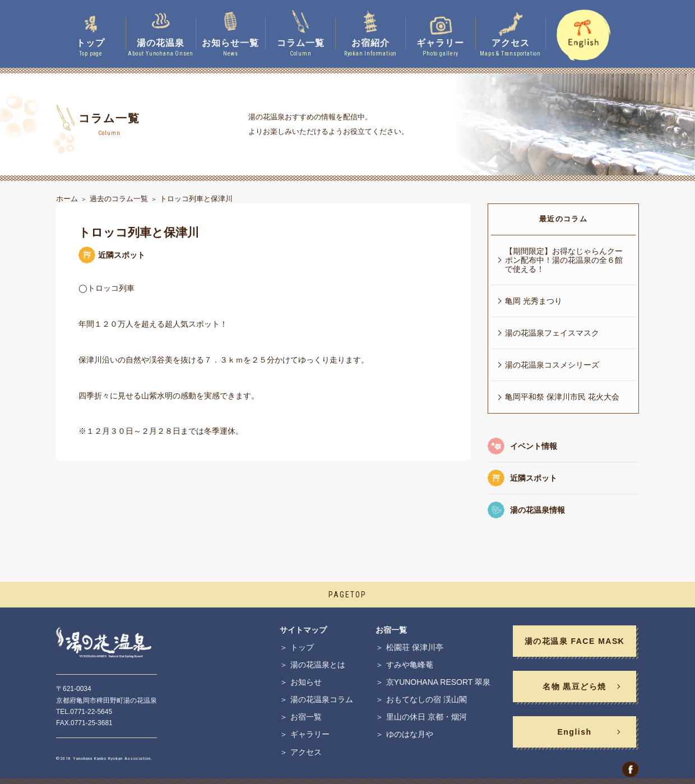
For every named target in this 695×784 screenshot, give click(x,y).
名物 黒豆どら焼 (574, 686)
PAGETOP (347, 595)
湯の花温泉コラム (322, 699)
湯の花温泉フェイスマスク (552, 333)
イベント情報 (534, 446)
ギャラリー (310, 734)
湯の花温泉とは (318, 665)
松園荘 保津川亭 (415, 647)
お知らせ (306, 682)
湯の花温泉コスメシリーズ (552, 365)
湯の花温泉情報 (538, 510)
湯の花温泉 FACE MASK (575, 641)
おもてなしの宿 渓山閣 (427, 699)
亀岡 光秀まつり (534, 301)
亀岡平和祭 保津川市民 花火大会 (562, 397)
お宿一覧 (306, 717)
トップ (302, 647)
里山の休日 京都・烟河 (427, 717)
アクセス (306, 752)
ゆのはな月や (410, 734)
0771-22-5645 (91, 712)
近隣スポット (534, 478)
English (574, 732)
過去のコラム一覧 (119, 199)
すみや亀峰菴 (410, 665)
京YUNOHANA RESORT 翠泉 (438, 682)
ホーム (67, 199)
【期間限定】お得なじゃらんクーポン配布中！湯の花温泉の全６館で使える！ (564, 260)
